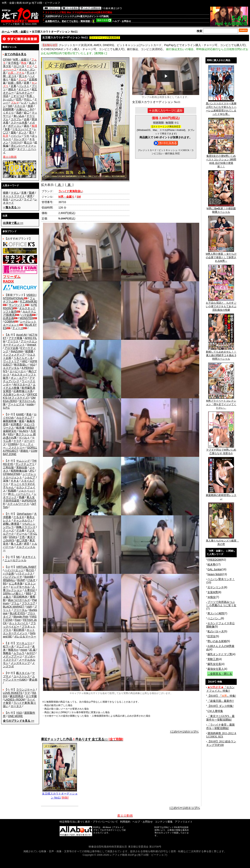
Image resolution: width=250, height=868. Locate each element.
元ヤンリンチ (216, 587)
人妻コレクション (19, 588)
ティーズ (18, 328)
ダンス (22, 132)
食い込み (19, 116)
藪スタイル (23, 673)
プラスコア (29, 603)
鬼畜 (7, 129)
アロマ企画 (11, 348)
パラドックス (24, 573)
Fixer (18, 620)
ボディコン (15, 126)
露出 (27, 126)
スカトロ (20, 106)
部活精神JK (21, 597)
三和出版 (8, 467)
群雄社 (24, 451)
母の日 (30, 570)
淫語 (6, 96)
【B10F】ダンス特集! (221, 706)
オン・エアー (19, 378)
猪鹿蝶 (29, 351)
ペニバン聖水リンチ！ (221, 579)
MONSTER (27, 318)
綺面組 (31, 428)
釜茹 (22, 421)
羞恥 (13, 132)
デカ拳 (20, 530)
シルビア (30, 477)
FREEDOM (214, 560)
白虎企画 (8, 318)
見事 (24, 193)
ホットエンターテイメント (19, 631)
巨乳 (19, 99)
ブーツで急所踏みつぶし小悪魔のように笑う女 (221, 604)
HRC (25, 361)
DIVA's (13, 537)
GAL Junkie (214, 569)
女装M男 (213, 592)
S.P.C (6, 408)
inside (30, 404)
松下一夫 (8, 646)
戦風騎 (12, 491)
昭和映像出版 (19, 471)
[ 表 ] (59, 185)
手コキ (31, 73)
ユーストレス (22, 676)
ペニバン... (214, 618)
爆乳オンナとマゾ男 (220, 654)
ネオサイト (29, 557)
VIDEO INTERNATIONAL (20, 297)
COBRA (9, 321)
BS (5, 583)
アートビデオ (16, 404)
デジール (22, 534)
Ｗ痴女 (212, 597)
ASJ (33, 365)
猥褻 (6, 193)
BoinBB (29, 577)
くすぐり (8, 113)
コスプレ (16, 119)
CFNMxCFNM (12, 474)
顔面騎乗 (8, 109)
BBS (29, 593)
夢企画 (33, 680)
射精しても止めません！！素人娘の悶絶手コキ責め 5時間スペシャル (221, 354)
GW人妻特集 (215, 711)
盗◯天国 (22, 540)
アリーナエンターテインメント (20, 343)
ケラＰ (18, 441)
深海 (6, 481)
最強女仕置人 (216, 669)
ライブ (28, 199)
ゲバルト (24, 438)
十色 (22, 537)
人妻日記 (30, 590)
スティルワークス (18, 504)
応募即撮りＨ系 (23, 391)
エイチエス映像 (19, 386)
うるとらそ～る (23, 358)
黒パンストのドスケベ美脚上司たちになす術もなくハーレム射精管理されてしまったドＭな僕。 (221, 107)
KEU (11, 434)
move (24, 650)
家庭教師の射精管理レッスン (221, 496)
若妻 (27, 83)
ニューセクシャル (15, 560)
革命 (29, 414)
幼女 (6, 199)
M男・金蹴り (21, 32)
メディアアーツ (12, 656)
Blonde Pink (21, 617)
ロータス (16, 706)
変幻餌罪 (19, 630)
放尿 (30, 106)
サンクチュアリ (25, 464)
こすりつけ (18, 96)
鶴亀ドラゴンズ (26, 527)
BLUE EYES (17, 613)
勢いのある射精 (217, 641)
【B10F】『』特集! (222, 696)
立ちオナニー (24, 93)
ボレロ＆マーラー (25, 636)
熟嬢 (22, 497)
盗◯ (27, 113)
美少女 (7, 66)
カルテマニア (24, 418)
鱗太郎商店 (17, 696)
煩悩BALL (9, 580)
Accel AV (22, 335)
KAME (20, 414)
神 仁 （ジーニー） (20, 494)
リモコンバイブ (22, 129)
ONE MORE (15, 716)
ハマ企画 (27, 315)
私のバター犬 (216, 631)
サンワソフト (17, 305)
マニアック (23, 646)
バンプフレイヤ (12, 577)
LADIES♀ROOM (15, 699)
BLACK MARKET (13, 607)
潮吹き (12, 89)
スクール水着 (19, 122)
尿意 (30, 196)
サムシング (23, 461)
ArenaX (32, 345)
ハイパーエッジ (14, 570)
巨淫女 (212, 636)
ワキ (27, 136)
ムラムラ (19, 653)
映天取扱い (21, 365)
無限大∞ (13, 650)
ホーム (6, 32)
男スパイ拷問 (216, 613)
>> (12, 207)
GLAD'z (24, 431)
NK (18, 557)
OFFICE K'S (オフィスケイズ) (20, 396)
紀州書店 (16, 424)
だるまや (19, 517)
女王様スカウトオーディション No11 (60, 794)
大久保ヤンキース (14, 394)
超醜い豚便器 (11, 524)
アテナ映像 (15, 338)
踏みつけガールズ (19, 600)
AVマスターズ (22, 384)
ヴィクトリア (11, 361)
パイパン (16, 136)
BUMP (21, 580)
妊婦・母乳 (15, 83)
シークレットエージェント (20, 476)
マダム (15, 193)
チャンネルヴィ (23, 520)
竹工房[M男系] (28, 302)
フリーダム (20, 610)
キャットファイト (14, 196)
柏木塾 (212, 564)
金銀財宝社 (10, 431)
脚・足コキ (10, 76)
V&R (29, 607)
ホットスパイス (19, 623)
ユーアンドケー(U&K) (19, 678)
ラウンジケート (26, 690)
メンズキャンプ (20, 663)
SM (10, 106)
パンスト (24, 86)
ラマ (27, 693)
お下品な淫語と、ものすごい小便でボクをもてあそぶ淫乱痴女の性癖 (221, 305)
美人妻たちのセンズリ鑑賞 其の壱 (222, 541)
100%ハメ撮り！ (13, 593)
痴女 (13, 79)
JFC (32, 471)
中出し (28, 99)
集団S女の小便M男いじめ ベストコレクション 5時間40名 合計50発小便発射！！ (221, 160)
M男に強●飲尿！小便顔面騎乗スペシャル (221, 209)
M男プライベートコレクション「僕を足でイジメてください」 (221, 403)
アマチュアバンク (19, 379)
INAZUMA (17, 351)
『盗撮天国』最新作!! (221, 701)
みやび (31, 653)
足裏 (13, 86)
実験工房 (213, 659)
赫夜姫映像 (10, 421)
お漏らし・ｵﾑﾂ (25, 109)
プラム (15, 603)
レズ (24, 103)
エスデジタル (11, 368)
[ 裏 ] (69, 185)
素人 (32, 63)
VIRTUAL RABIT (26, 567)
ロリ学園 (31, 696)
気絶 (19, 113)
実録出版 (22, 467)
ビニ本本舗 (16, 583)
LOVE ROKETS (13, 693)
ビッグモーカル (20, 587)
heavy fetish (215, 574)
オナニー (24, 89)
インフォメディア (14, 355)
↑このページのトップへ (184, 732)
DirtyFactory (24, 514)
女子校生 (13, 63)
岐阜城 (20, 428)
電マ (32, 132)
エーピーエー (18, 371)
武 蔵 (32, 650)
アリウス (13, 341)
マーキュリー (24, 643)
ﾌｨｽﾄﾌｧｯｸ (16, 142)
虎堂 (27, 544)
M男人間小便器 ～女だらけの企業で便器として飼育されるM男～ (221, 256)
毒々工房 (16, 544)
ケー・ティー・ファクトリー (18, 446)
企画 (27, 119)
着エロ (28, 142)
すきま (15, 481)
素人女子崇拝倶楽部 (19, 499)
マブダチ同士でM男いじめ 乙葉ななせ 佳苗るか (221, 450)
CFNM (7, 59)
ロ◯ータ (19, 66)
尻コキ (23, 76)
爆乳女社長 (214, 664)
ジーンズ (16, 199)
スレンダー (20, 139)
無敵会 (7, 653)
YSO (19, 713)
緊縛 (32, 193)
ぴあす (31, 580)
